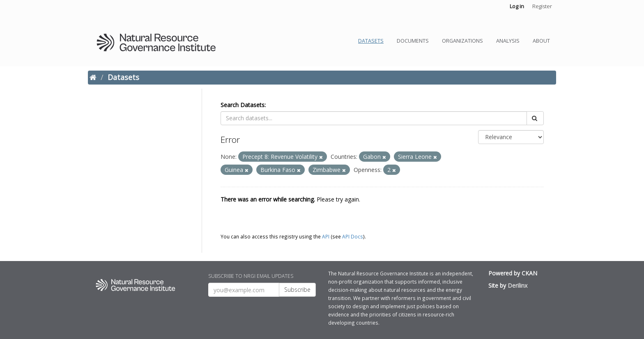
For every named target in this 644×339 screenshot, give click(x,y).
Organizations (462, 41)
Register (542, 6)
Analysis (508, 41)
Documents (413, 41)
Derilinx (517, 285)
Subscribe (297, 290)
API (326, 236)
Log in (517, 6)
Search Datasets (243, 105)
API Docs (353, 236)
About (541, 41)
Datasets (371, 41)
